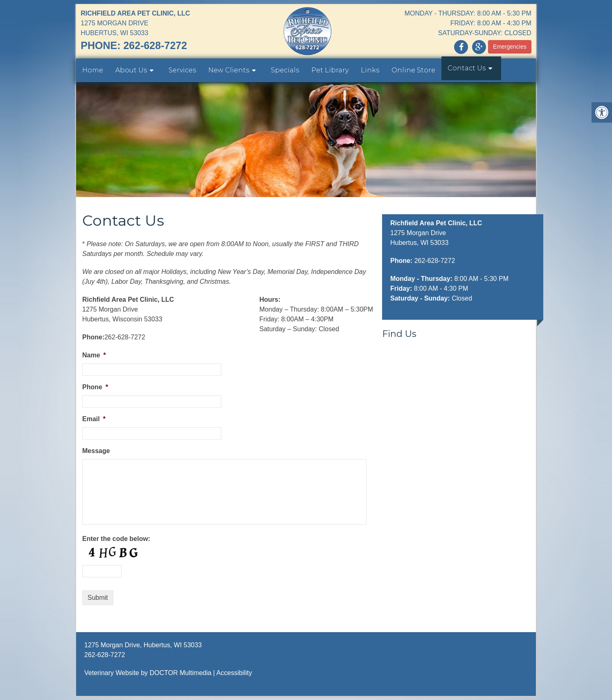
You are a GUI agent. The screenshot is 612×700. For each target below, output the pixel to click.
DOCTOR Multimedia (181, 673)
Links (370, 70)
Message (96, 451)
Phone (95, 387)
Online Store (413, 70)
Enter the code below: (116, 539)
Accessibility (234, 673)
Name (94, 355)
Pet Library (330, 70)
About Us (131, 70)
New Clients (229, 70)
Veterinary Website (112, 673)
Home (93, 70)
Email (94, 419)
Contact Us (467, 68)
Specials (285, 70)
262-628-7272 (155, 45)
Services (182, 70)
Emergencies (510, 47)
